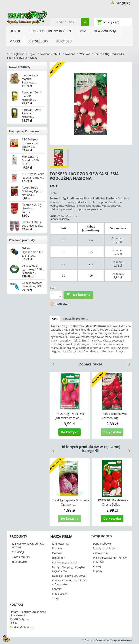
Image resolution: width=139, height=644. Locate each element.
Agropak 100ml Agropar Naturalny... (31, 113)
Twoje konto (102, 536)
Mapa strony (60, 594)
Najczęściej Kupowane (24, 131)
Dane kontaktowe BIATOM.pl (69, 576)
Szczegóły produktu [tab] (76, 319)
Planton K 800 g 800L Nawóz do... (33, 224)
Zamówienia (100, 553)
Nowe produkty (20, 67)
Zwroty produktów (104, 548)
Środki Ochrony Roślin (50, 31)
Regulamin (59, 558)
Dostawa (57, 548)
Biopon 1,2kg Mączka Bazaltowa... (30, 79)
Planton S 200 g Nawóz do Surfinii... (31, 208)
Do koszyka (78, 295)
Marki (15, 41)
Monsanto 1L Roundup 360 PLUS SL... (30, 160)
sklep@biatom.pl (24, 627)
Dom (82, 31)
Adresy (97, 566)
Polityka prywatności (64, 562)
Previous (52, 363)
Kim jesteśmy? (61, 544)
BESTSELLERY (38, 41)
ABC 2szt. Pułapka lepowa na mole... (33, 176)
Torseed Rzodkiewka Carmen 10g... (113, 416)
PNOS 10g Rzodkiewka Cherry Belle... (113, 502)
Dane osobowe (102, 544)
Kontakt (57, 589)
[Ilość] (54, 295)
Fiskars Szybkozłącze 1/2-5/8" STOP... (33, 252)
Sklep (55, 598)
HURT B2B (64, 41)
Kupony (98, 571)
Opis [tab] (55, 319)
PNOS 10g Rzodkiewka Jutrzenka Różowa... (70, 416)
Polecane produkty (22, 240)
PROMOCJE (18, 552)
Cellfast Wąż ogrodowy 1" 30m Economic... (33, 269)
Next (128, 363)
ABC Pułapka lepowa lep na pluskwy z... (30, 143)
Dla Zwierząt (105, 31)
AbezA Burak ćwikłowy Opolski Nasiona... (33, 191)
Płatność (57, 553)
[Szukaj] (70, 22)
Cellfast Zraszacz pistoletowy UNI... (33, 285)
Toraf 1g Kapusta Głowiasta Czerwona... (70, 502)
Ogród (15, 31)
